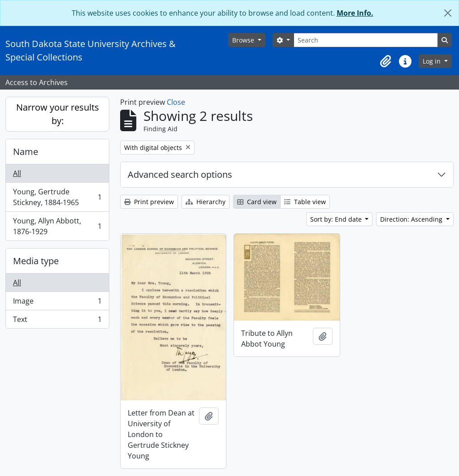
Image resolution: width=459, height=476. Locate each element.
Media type (36, 261)
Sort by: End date (337, 219)
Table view (305, 202)
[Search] (366, 40)
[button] (385, 61)
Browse (244, 40)
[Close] (448, 13)
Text (57, 321)
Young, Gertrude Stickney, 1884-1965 (57, 197)
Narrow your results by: (58, 114)
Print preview (149, 202)
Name (26, 152)
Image (57, 303)
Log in (433, 61)
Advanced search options (180, 174)
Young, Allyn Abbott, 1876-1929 (57, 226)
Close (176, 102)
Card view (257, 202)
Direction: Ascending (412, 219)
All (17, 173)
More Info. (355, 13)
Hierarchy (206, 202)
